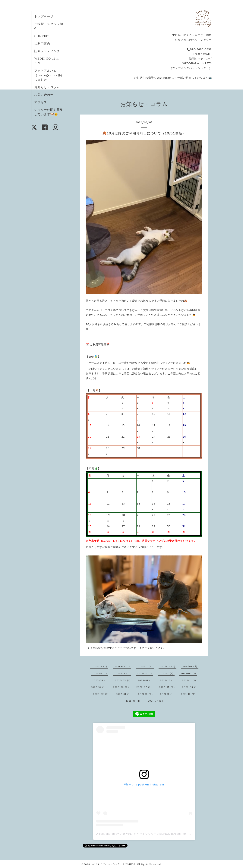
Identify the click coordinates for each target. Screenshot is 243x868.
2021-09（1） (133, 701)
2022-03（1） (191, 687)
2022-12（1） (168, 680)
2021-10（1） (189, 694)
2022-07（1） (145, 687)
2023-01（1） (146, 680)
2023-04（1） (101, 680)
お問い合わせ (44, 95)
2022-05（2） (167, 687)
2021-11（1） (168, 694)
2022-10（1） (99, 687)
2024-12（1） (100, 673)
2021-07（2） (156, 701)
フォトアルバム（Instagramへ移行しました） (49, 75)
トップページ (44, 16)
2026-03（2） (100, 666)
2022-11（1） (190, 680)
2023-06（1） (189, 673)
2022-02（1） (101, 694)
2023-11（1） (167, 673)
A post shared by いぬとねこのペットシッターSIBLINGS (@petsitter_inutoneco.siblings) (155, 834)
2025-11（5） (191, 666)
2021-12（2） (146, 694)
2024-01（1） (145, 673)
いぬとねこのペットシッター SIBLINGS (113, 864)
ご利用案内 (42, 43)
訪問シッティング (47, 51)
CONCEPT (42, 36)
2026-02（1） (123, 666)
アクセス (41, 102)
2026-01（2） (146, 666)
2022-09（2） (122, 687)
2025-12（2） (168, 666)
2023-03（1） (123, 680)
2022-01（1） (124, 694)
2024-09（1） (123, 673)
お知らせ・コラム (47, 87)
